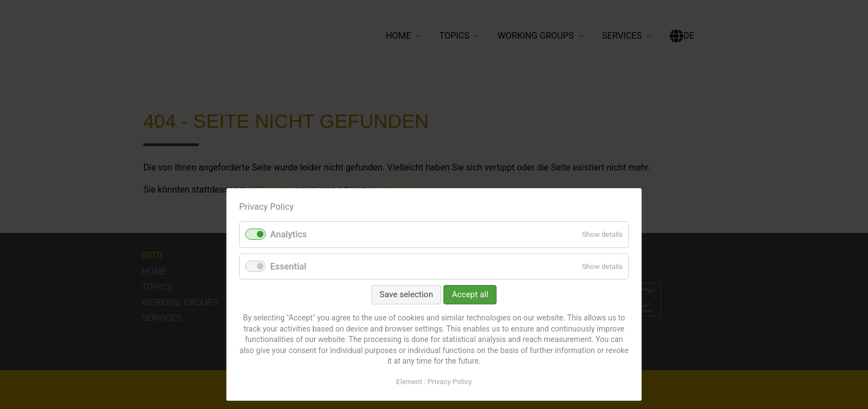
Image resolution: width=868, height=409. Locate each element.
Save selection (406, 294)
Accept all (470, 294)
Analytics (288, 234)
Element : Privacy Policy (434, 382)
